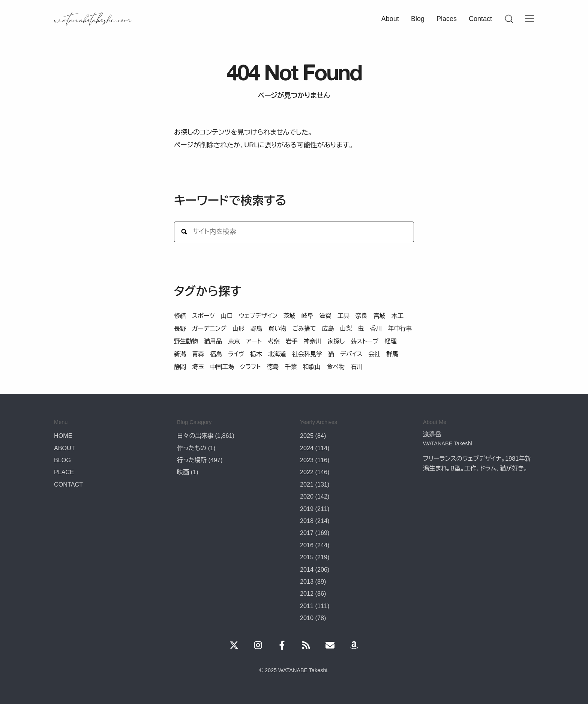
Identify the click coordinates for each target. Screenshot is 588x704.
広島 (328, 329)
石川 (357, 367)
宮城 (379, 316)
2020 (307, 496)
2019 (307, 509)
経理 (390, 341)
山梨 (346, 329)
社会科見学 (307, 354)
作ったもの (192, 448)
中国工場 (222, 367)
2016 (307, 545)
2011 (307, 606)
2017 (307, 533)
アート (254, 341)
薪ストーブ (364, 341)
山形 (238, 329)
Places (447, 19)
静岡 (180, 367)
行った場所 (192, 460)
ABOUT (64, 448)
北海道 (277, 354)
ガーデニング (209, 329)
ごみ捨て (304, 329)
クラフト (250, 367)
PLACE (64, 472)
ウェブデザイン (258, 316)
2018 (307, 521)
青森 (198, 354)
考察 (274, 341)
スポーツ (203, 316)
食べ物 (336, 367)
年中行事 (400, 329)
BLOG (62, 460)
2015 (307, 557)
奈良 (361, 316)
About (390, 19)
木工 (397, 316)
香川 (376, 329)
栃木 (256, 354)
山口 (227, 316)
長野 (180, 329)
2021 (307, 484)
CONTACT (68, 484)
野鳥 (256, 329)
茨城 (289, 316)
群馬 (392, 354)
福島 (216, 354)
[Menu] (508, 19)
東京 (234, 341)
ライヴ (236, 354)
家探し (336, 341)
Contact (480, 19)
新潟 (180, 354)
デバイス (351, 354)
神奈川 (313, 341)
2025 (307, 436)
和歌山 (312, 367)
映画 (183, 472)
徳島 (273, 367)
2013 (307, 581)
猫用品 (213, 341)
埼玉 (198, 367)
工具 (343, 316)
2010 (307, 618)
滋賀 (325, 316)
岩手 (292, 341)
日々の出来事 (195, 436)
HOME (63, 436)
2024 (307, 448)
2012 (307, 593)
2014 (307, 569)
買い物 (277, 329)
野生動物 (186, 341)
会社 (374, 354)
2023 (307, 460)
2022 (307, 472)
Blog (418, 19)
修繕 (180, 316)
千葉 (291, 367)
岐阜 (307, 316)
